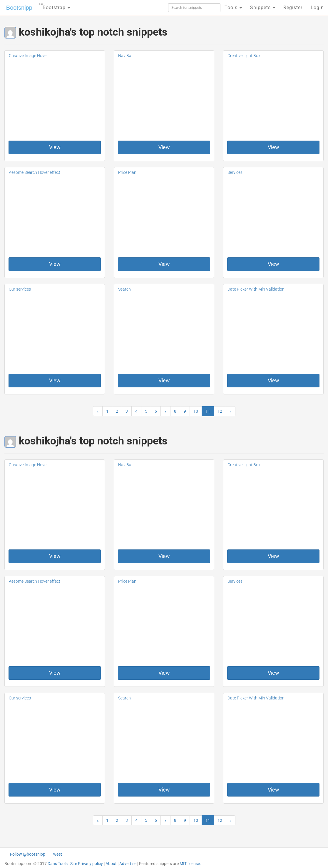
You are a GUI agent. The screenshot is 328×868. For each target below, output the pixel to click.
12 (220, 411)
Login (317, 8)
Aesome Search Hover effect (35, 172)
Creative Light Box (244, 56)
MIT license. (190, 864)
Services (235, 172)
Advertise (128, 864)
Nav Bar (125, 56)
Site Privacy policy (87, 864)
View (55, 147)
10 (196, 411)
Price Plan (127, 172)
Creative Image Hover (28, 56)
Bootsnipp (19, 8)
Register (293, 8)
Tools (233, 8)
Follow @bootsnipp (28, 854)
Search (124, 289)
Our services (20, 289)
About (111, 864)
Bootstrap (55, 6)
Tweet (56, 854)
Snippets (263, 8)
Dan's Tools (58, 864)
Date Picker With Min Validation (256, 289)
